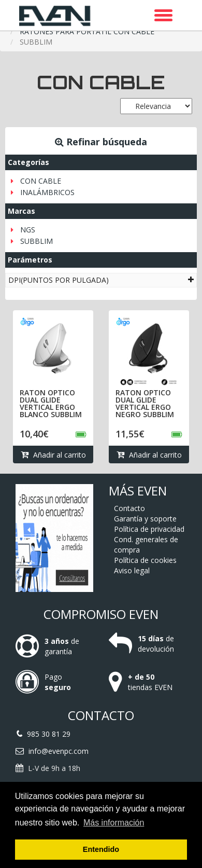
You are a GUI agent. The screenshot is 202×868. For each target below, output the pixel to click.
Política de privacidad (149, 529)
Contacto (129, 508)
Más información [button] (114, 823)
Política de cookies (145, 560)
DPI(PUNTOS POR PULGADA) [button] (101, 280)
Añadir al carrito (53, 455)
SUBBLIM (37, 241)
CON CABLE (41, 181)
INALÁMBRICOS (47, 192)
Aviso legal (132, 570)
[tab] (101, 280)
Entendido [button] (101, 849)
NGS (28, 230)
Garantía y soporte (145, 519)
